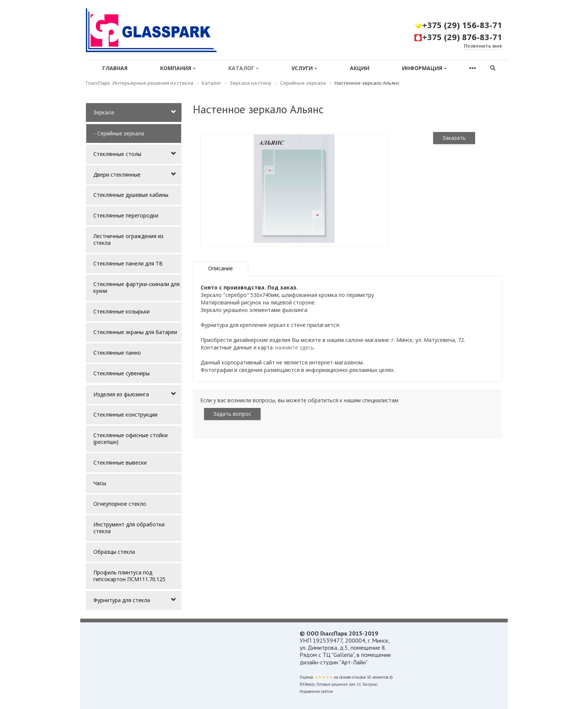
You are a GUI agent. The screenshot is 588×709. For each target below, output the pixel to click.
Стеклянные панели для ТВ (128, 263)
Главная (115, 68)
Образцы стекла (114, 552)
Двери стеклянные (117, 175)
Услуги (304, 68)
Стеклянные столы (117, 154)
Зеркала (104, 112)
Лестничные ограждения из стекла (128, 239)
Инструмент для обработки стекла (129, 528)
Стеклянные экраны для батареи (135, 332)
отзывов (359, 677)
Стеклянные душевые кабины (131, 195)
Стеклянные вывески (120, 462)
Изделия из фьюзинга (121, 394)
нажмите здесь (295, 347)
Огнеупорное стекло (120, 504)
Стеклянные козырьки (121, 311)
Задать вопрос (232, 414)
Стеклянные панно (117, 353)
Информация (424, 68)
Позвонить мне (483, 46)
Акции (360, 68)
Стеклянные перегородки (126, 215)
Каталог (244, 68)
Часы (100, 483)
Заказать (454, 138)
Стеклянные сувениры (121, 373)
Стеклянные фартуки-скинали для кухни (136, 287)
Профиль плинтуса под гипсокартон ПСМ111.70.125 (129, 576)
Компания (178, 68)
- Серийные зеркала (119, 133)
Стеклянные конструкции (125, 414)
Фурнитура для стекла (122, 600)
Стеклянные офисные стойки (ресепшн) (130, 438)
